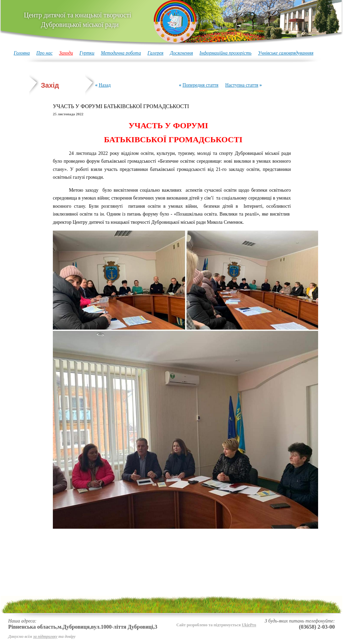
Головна (22, 53)
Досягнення (181, 53)
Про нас (44, 53)
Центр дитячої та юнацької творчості (78, 20)
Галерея (155, 53)
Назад (105, 85)
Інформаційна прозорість (226, 53)
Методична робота (121, 53)
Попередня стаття (200, 85)
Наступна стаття (242, 85)
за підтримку (45, 636)
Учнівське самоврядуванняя (286, 53)
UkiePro (249, 625)
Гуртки (87, 53)
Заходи (66, 53)
